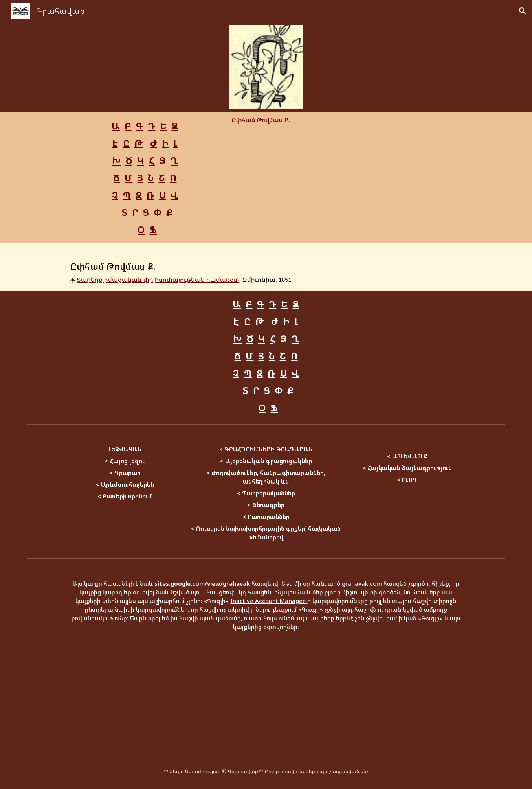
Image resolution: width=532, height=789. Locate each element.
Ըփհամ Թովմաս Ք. (261, 120)
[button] (523, 11)
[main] (145, 178)
